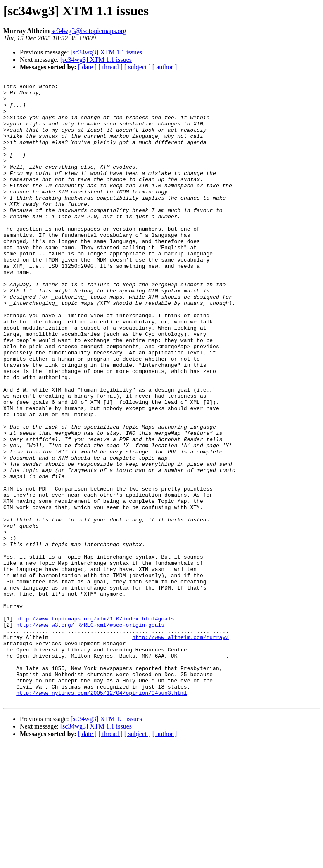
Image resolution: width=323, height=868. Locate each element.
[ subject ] (138, 67)
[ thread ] (110, 67)
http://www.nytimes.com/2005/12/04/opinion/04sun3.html (101, 815)
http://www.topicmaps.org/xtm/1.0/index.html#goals (95, 726)
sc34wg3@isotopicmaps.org (89, 31)
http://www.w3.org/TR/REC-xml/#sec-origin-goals (90, 734)
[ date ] (87, 67)
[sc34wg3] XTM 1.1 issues (106, 52)
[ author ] (165, 67)
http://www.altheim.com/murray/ (180, 748)
